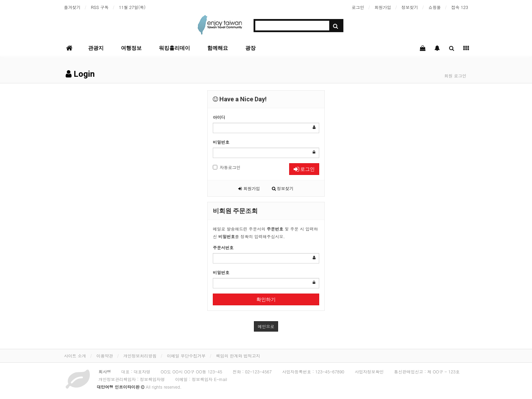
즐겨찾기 (72, 7)
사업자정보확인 (369, 372)
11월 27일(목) (132, 7)
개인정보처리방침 (140, 356)
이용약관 (105, 356)
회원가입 (383, 7)
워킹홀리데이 (174, 48)
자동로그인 (227, 167)
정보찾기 (410, 7)
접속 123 (460, 7)
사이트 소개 (75, 356)
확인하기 (266, 299)
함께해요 (218, 48)
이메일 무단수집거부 (186, 356)
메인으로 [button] (266, 326)
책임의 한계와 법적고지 (238, 356)
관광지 (96, 48)
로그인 (358, 7)
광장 (250, 48)
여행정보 (131, 48)
